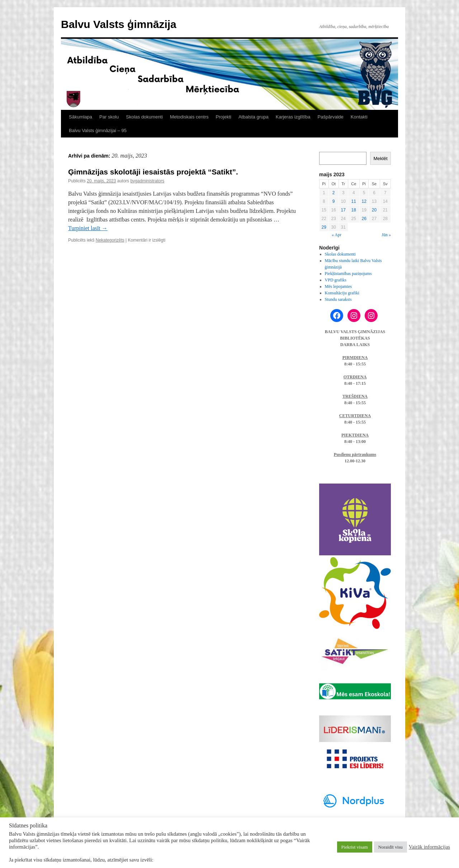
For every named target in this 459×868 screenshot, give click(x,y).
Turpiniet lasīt (88, 228)
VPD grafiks (336, 280)
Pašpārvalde (331, 117)
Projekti (224, 117)
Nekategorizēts (110, 240)
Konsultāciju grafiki (342, 293)
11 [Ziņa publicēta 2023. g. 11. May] (354, 201)
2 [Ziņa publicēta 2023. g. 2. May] (334, 193)
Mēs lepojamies (339, 286)
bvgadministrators (147, 181)
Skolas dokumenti (144, 117)
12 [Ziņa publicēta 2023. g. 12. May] (364, 201)
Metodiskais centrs (189, 117)
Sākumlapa (81, 117)
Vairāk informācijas (429, 847)
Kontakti (359, 117)
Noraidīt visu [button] (391, 847)
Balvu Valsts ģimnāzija (119, 24)
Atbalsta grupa (254, 117)
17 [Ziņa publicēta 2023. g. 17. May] (343, 210)
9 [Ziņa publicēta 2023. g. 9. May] (334, 201)
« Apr (337, 235)
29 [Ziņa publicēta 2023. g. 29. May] (324, 227)
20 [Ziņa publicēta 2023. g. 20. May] (374, 210)
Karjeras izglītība (293, 117)
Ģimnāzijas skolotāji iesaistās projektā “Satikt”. (153, 172)
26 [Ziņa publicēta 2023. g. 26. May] (364, 219)
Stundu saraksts (338, 299)
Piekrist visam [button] (355, 847)
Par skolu (109, 117)
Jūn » (386, 235)
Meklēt (380, 158)
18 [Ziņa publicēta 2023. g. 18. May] (354, 210)
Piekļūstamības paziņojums (348, 274)
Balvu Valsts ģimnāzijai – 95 (98, 130)
